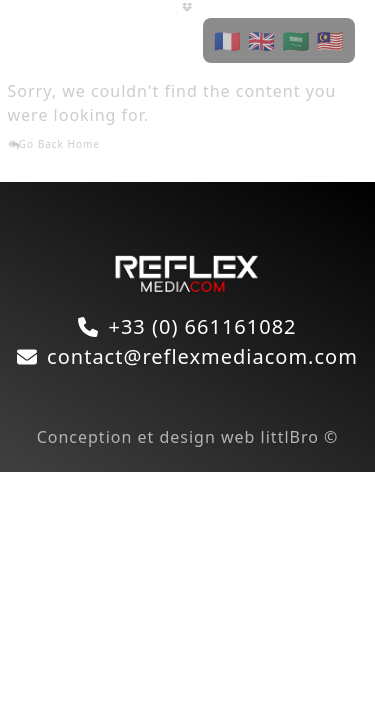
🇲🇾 (331, 40)
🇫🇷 (227, 40)
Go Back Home (54, 144)
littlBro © (300, 437)
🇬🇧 (262, 40)
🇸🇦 (296, 40)
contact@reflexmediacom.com (202, 356)
